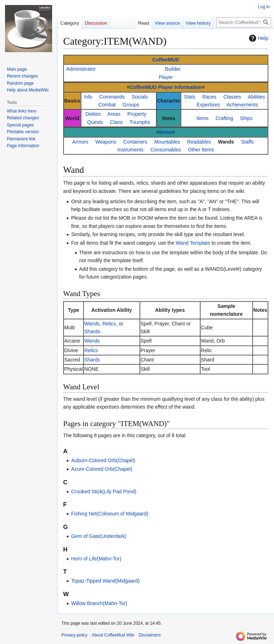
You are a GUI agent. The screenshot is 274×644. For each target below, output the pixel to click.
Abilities (257, 97)
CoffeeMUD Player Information (166, 87)
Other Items (201, 150)
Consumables (166, 150)
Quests (95, 122)
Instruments (130, 150)
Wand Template (193, 243)
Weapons (106, 142)
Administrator (81, 69)
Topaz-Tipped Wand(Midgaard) (105, 581)
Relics (109, 324)
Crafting (224, 118)
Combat (107, 105)
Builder (173, 69)
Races (209, 97)
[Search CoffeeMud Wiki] (244, 22)
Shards (92, 331)
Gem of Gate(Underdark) (99, 536)
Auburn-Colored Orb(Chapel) (103, 460)
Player (166, 77)
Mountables (167, 142)
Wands (226, 142)
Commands (112, 97)
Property (137, 114)
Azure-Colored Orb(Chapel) (102, 469)
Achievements (242, 105)
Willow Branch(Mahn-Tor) (99, 603)
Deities (93, 114)
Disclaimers (150, 635)
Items (203, 118)
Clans (116, 122)
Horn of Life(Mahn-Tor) (96, 559)
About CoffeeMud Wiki (113, 635)
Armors (80, 142)
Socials (140, 97)
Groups (131, 105)
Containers (135, 142)
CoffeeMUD (166, 60)
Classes (232, 97)
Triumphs (140, 122)
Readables (199, 142)
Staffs (248, 142)
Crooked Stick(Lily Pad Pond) (104, 491)
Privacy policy (74, 635)
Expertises (208, 105)
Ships (246, 118)
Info (88, 97)
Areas (114, 114)
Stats (190, 97)
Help (258, 38)
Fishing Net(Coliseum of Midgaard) (110, 514)
